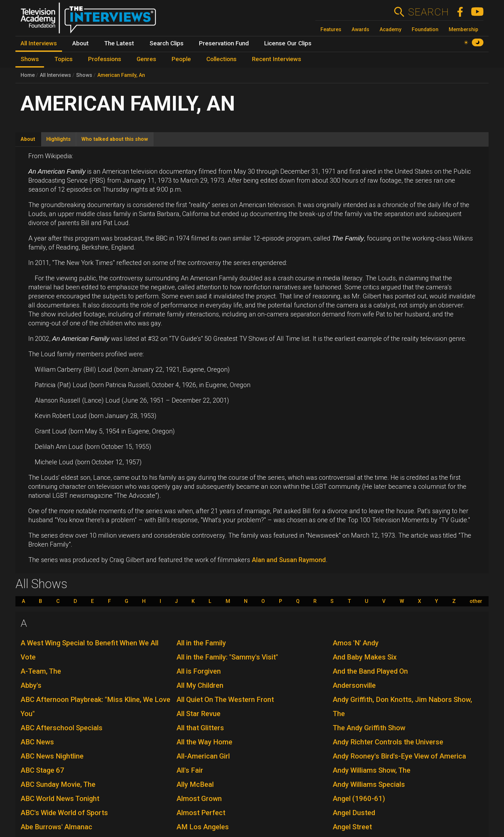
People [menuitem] (181, 59)
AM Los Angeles (203, 827)
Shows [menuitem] (30, 59)
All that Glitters (200, 728)
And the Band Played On (370, 671)
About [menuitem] (81, 43)
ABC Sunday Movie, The (58, 784)
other (476, 601)
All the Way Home (204, 742)
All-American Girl (203, 756)
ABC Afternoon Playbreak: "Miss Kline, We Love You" (95, 707)
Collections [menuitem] (221, 59)
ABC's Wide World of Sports (64, 813)
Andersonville (354, 685)
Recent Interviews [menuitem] (277, 59)
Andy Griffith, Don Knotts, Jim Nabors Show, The (402, 707)
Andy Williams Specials (369, 784)
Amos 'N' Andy (356, 643)
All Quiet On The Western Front (225, 700)
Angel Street (352, 827)
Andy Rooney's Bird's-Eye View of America (399, 756)
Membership (464, 29)
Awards (360, 29)
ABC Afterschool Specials (62, 728)
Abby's (31, 685)
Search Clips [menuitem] (166, 43)
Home (28, 75)
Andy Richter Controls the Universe (388, 742)
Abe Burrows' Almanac (56, 827)
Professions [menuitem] (105, 59)
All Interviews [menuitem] (39, 43)
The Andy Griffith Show (369, 728)
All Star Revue (198, 714)
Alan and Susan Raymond (289, 560)
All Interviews (55, 75)
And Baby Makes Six (365, 657)
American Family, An (121, 75)
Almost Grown (199, 799)
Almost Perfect (201, 813)
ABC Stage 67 (42, 770)
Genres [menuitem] (146, 59)
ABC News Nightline (52, 756)
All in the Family (201, 643)
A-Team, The (41, 671)
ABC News (37, 742)
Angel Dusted (354, 813)
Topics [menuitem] (63, 59)
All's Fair (190, 770)
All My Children (200, 685)
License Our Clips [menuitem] (288, 43)
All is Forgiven (199, 671)
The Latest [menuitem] (119, 43)
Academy (391, 29)
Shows (84, 75)
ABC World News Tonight (60, 799)
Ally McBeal (195, 784)
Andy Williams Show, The (372, 770)
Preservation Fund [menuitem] (224, 43)
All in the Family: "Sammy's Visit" (227, 657)
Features (331, 29)
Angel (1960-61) (359, 799)
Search (428, 12)
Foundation (425, 29)
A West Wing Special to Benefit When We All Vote (90, 650)
